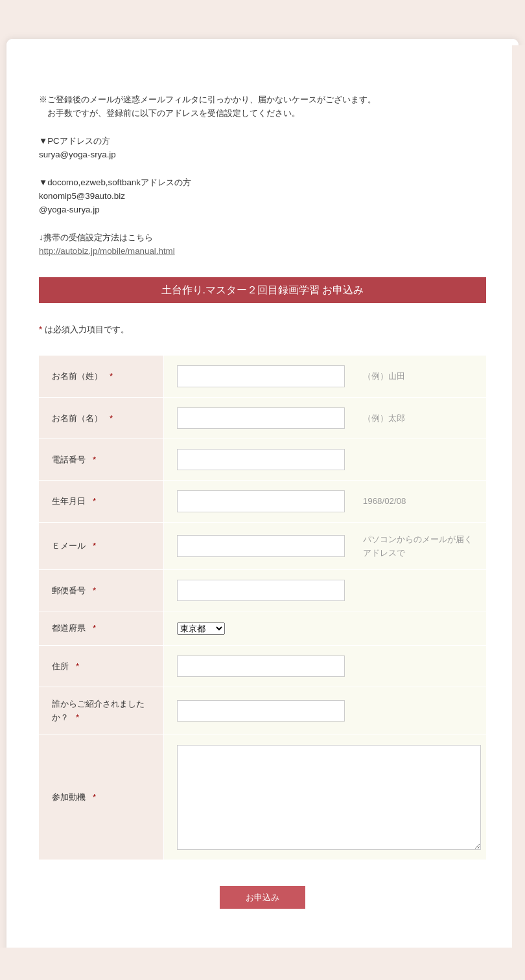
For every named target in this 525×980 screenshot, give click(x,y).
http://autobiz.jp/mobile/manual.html (107, 251)
